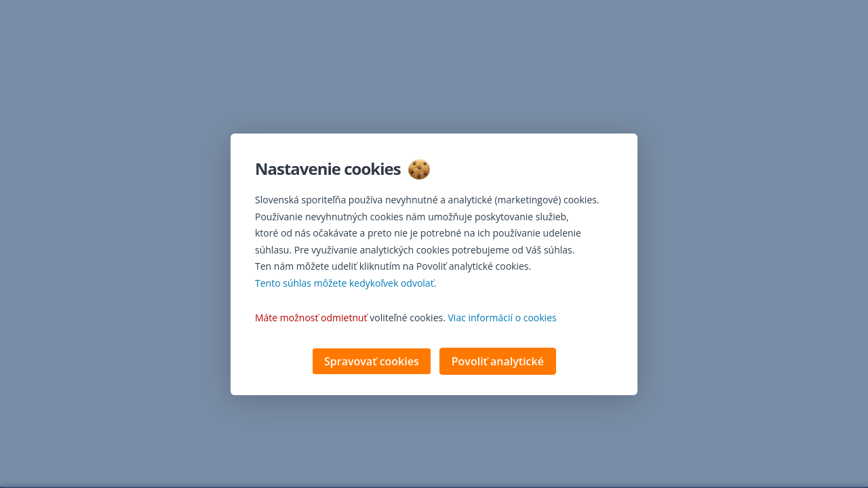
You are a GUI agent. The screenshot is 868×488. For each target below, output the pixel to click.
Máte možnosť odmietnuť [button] (311, 319)
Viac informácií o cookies (502, 319)
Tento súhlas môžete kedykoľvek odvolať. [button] (346, 284)
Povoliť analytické (498, 363)
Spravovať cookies (372, 363)
